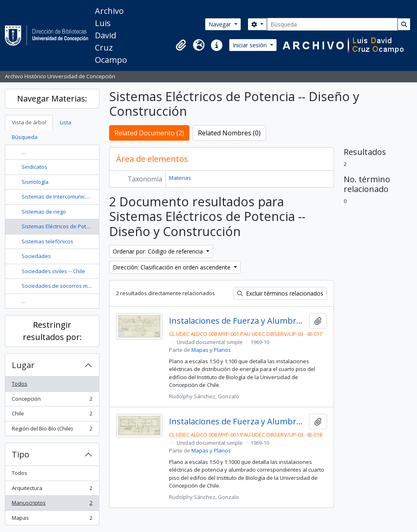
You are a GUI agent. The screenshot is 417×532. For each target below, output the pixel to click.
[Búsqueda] (332, 24)
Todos (20, 384)
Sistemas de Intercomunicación (60, 196)
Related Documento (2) (149, 133)
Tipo (21, 454)
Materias (180, 178)
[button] (181, 45)
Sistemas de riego (44, 212)
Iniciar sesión (250, 45)
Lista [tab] (66, 122)
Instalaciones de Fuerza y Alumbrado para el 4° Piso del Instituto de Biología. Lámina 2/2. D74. (238, 422)
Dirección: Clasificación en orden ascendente (172, 267)
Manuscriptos (52, 504)
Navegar (221, 24)
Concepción (52, 401)
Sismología (35, 182)
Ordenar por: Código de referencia (159, 251)
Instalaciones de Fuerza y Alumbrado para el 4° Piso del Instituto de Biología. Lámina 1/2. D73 (238, 321)
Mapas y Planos (211, 350)
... (23, 152)
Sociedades (36, 256)
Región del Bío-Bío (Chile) (52, 430)
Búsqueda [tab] (25, 137)
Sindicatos (34, 167)
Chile (52, 415)
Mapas (52, 520)
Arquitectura (52, 490)
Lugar (23, 365)
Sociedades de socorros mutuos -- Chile (71, 286)
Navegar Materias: (52, 98)
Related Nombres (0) (229, 133)
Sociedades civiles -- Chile (53, 271)
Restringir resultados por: (52, 331)
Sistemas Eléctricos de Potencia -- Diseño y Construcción (91, 226)
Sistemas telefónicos (47, 241)
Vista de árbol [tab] (29, 122)
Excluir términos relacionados (280, 293)
